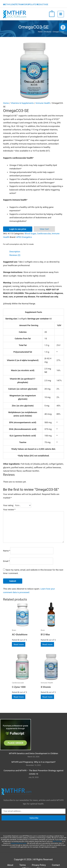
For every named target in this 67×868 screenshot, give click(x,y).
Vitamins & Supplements (22, 103)
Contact (56, 865)
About (10, 865)
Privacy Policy (39, 865)
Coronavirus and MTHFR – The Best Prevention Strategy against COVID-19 (33, 772)
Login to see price (18, 229)
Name (7, 551)
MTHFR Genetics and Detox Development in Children (33, 753)
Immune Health (43, 103)
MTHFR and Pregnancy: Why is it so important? (34, 762)
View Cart (44, 229)
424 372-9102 (57, 841)
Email (6, 561)
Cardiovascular (44, 233)
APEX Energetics (24, 237)
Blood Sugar (30, 233)
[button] (63, 27)
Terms (23, 865)
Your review (9, 509)
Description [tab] (15, 251)
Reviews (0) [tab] (15, 255)
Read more (19, 644)
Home (6, 103)
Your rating (8, 505)
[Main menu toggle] (61, 14)
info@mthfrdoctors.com (19, 843)
